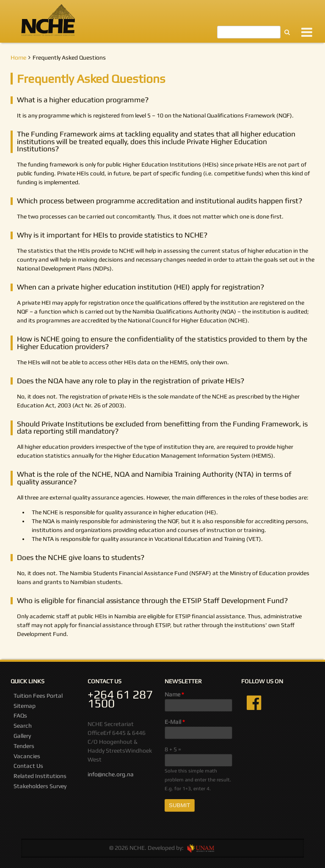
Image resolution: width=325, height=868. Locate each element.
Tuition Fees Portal (38, 696)
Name (174, 694)
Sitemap (25, 706)
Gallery (22, 736)
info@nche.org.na (111, 774)
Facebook (254, 703)
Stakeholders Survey (40, 786)
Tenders (24, 746)
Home (18, 57)
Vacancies (27, 756)
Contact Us (28, 766)
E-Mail (175, 722)
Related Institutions (40, 776)
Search (23, 726)
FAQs (20, 715)
